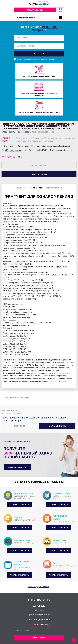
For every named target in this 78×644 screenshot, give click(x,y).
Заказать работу (35, 10)
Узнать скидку (39, 638)
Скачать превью (39, 165)
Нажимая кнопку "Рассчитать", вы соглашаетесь (37, 59)
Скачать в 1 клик (57, 426)
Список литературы (54, 188)
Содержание (21, 188)
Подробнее (20, 426)
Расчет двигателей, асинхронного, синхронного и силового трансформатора (35, 419)
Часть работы (36, 188)
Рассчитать (39, 54)
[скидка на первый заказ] (61, 10)
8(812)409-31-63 (39, 600)
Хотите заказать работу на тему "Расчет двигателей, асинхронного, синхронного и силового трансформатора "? (45, 140)
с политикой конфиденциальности (48, 59)
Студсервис (39, 605)
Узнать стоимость (17, 467)
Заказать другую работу (38, 587)
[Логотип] (39, 4)
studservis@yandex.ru (39, 620)
